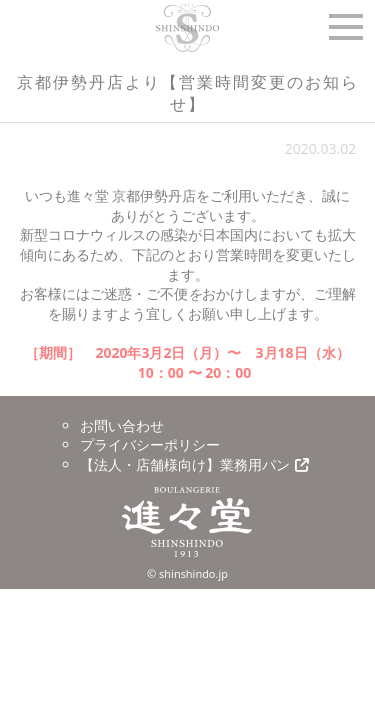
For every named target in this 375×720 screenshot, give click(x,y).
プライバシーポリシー (150, 444)
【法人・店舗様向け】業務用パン (194, 464)
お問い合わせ (122, 425)
